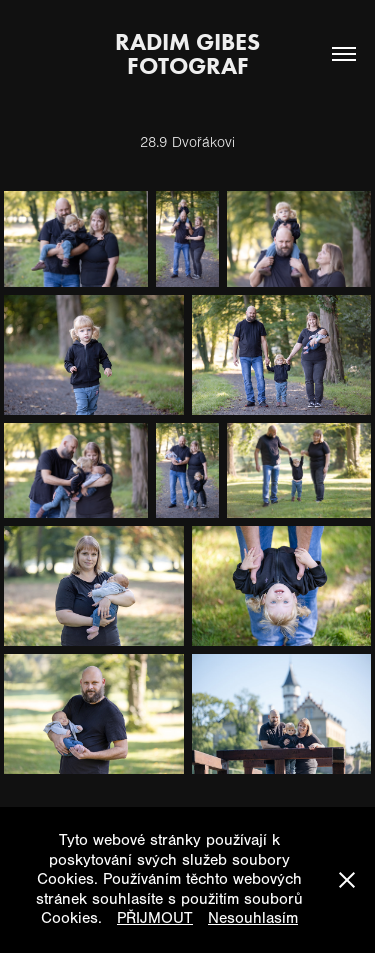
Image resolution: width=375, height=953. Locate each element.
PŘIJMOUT (155, 918)
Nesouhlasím (253, 918)
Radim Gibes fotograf (193, 53)
